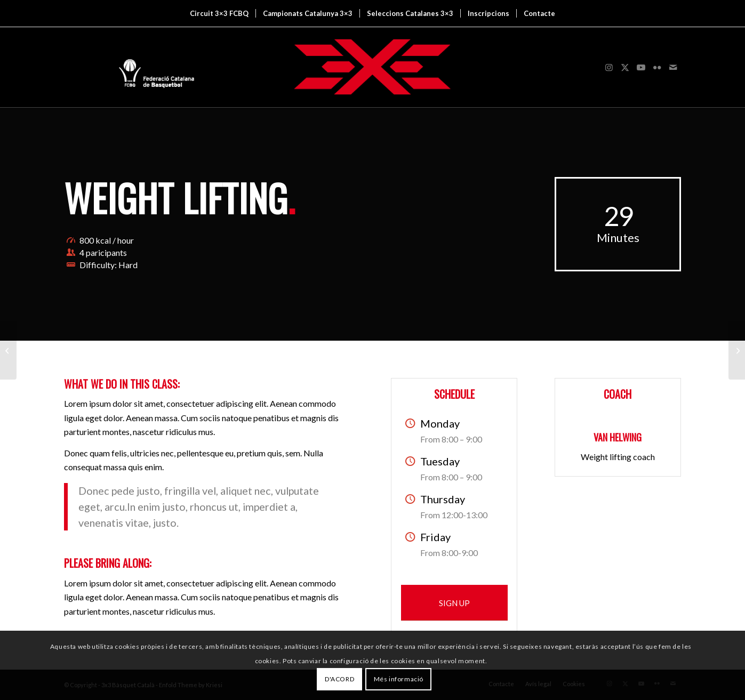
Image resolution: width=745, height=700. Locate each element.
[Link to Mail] (673, 67)
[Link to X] (625, 67)
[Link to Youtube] (641, 67)
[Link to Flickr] (657, 67)
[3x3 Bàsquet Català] (373, 67)
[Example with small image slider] (8, 350)
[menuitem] (219, 13)
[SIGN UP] (454, 603)
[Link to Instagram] (609, 67)
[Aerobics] (737, 350)
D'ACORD (339, 679)
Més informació (399, 679)
